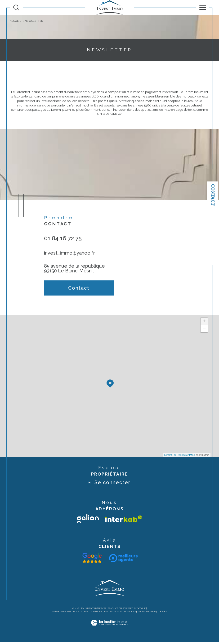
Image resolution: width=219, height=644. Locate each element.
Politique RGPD (147, 614)
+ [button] (204, 324)
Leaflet (168, 457)
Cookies (162, 614)
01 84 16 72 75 (63, 245)
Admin (118, 614)
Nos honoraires (62, 614)
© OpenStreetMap (185, 457)
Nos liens (130, 614)
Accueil (15, 21)
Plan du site (81, 614)
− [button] (204, 331)
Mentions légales (101, 614)
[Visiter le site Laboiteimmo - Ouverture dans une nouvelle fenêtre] (109, 630)
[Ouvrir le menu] (203, 8)
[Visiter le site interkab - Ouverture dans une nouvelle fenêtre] (124, 521)
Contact (213, 195)
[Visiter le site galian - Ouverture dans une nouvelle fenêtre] (88, 521)
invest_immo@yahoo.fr (69, 260)
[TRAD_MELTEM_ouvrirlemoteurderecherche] (16, 7)
